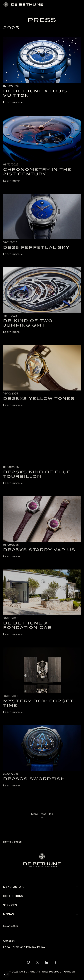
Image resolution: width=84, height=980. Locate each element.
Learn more (12, 102)
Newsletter (11, 926)
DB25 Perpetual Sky (36, 252)
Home (7, 842)
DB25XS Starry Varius (39, 554)
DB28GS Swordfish (34, 783)
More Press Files (42, 818)
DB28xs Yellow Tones (39, 403)
